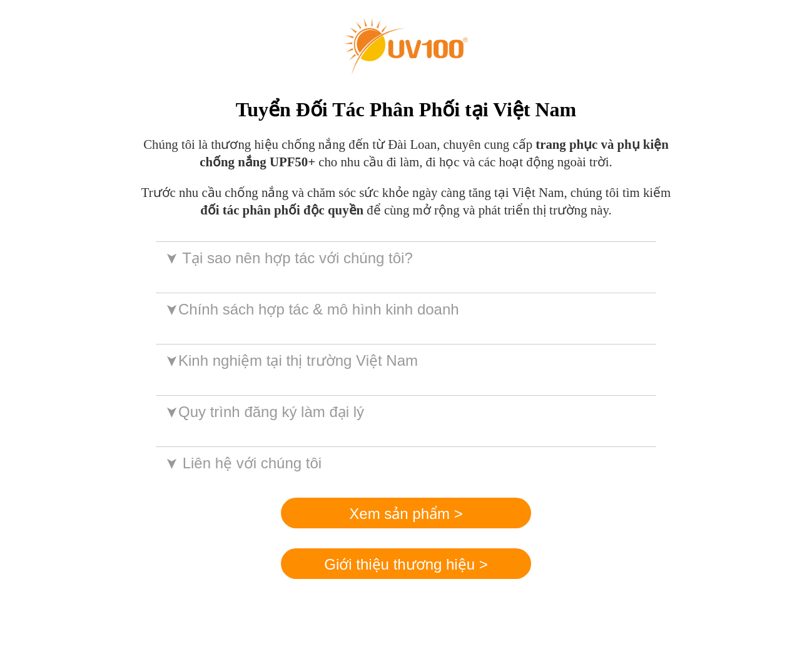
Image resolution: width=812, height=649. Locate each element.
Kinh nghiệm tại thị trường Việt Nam (291, 360)
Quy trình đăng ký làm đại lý (264, 412)
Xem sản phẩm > (406, 514)
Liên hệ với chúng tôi (242, 463)
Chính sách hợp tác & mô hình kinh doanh (311, 309)
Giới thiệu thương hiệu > (406, 564)
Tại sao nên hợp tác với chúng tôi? (288, 258)
